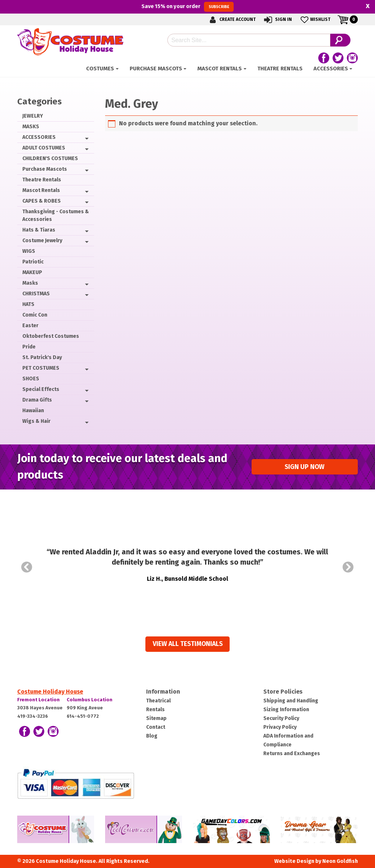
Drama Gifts (37, 400)
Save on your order (187, 7)
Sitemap (156, 718)
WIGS (29, 251)
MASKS (31, 127)
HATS (28, 304)
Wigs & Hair (36, 421)
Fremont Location (38, 700)
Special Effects (41, 389)
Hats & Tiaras (39, 230)
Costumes (100, 69)
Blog (152, 736)
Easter (30, 326)
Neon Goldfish (340, 861)
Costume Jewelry (42, 241)
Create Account (231, 20)
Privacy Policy (280, 727)
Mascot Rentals (220, 69)
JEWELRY (33, 116)
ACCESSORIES (331, 69)
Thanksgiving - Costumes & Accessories (56, 215)
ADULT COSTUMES (44, 148)
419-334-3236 (33, 716)
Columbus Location (90, 700)
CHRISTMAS (36, 294)
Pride (29, 347)
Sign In (277, 20)
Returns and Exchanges (292, 754)
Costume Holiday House (50, 692)
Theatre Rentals (280, 69)
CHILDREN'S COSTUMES (50, 158)
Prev (27, 567)
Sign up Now (305, 467)
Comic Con (35, 315)
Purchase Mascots (156, 69)
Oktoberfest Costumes (51, 336)
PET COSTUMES (41, 368)
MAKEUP (32, 272)
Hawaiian (33, 411)
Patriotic (33, 262)
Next (348, 567)
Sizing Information (286, 710)
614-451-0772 (83, 716)
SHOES (31, 379)
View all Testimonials (188, 644)
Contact (156, 727)
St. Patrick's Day (42, 357)
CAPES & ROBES (42, 201)
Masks (30, 283)
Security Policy (281, 718)
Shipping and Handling (291, 701)
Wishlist (315, 20)
